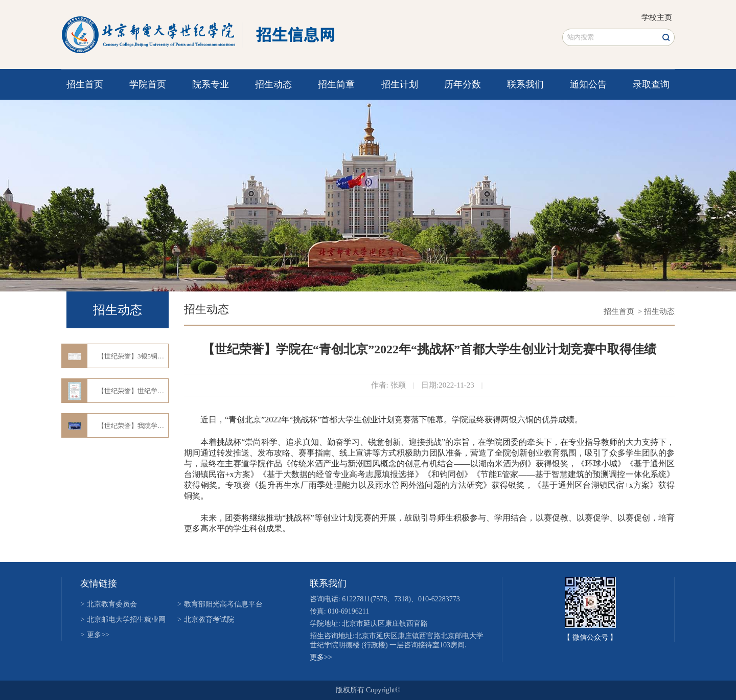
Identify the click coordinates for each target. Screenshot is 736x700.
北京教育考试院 (206, 619)
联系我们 (525, 84)
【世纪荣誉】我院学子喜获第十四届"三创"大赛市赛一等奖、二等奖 (133, 426)
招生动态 (273, 84)
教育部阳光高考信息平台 (220, 604)
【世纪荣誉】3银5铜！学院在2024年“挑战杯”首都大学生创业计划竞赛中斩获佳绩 (133, 356)
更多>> (95, 635)
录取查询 (651, 84)
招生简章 (336, 84)
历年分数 (463, 84)
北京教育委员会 (109, 604)
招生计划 (400, 84)
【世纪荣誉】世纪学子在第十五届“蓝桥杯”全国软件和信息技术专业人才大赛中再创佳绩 (133, 391)
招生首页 (85, 84)
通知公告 (588, 84)
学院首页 (148, 84)
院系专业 (211, 84)
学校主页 (657, 17)
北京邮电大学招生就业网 (123, 619)
